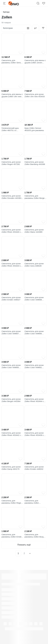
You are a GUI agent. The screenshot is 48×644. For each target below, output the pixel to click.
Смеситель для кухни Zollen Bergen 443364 (11, 400)
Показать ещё (24, 545)
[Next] (30, 553)
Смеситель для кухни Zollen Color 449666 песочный (34, 332)
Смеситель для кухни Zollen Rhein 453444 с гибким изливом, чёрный (36, 400)
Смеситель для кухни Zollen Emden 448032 (34, 468)
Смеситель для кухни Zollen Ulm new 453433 (35, 95)
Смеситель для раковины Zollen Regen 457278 (12, 502)
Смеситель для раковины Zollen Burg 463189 (34, 536)
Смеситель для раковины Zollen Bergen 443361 (35, 197)
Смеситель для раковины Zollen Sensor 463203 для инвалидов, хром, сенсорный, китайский (12, 62)
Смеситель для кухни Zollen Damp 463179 (11, 468)
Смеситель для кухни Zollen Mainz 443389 (34, 231)
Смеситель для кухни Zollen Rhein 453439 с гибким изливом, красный (34, 434)
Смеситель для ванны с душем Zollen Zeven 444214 (35, 62)
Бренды (6, 12)
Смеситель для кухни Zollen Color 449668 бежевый (34, 299)
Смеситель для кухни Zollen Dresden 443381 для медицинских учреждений (12, 197)
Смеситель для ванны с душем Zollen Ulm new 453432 (12, 95)
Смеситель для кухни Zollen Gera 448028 (34, 265)
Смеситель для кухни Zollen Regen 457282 (11, 163)
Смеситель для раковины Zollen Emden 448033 (12, 536)
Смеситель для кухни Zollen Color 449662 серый (34, 366)
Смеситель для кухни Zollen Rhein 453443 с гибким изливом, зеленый (11, 265)
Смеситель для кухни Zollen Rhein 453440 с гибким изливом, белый (12, 231)
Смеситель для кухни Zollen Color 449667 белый (11, 332)
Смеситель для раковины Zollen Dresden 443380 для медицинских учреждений (34, 502)
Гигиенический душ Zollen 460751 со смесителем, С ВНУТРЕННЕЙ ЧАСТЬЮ (12, 129)
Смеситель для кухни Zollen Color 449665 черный (11, 366)
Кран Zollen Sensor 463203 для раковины (34, 129)
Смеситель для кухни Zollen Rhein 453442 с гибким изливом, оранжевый (11, 434)
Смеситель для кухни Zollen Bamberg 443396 (35, 163)
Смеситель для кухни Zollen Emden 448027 (11, 299)
